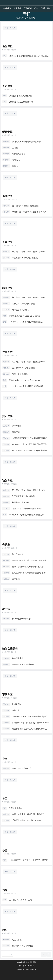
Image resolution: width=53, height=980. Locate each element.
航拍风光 (16, 160)
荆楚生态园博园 (19, 154)
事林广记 (16, 432)
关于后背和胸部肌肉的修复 (23, 304)
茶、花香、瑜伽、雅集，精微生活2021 (28, 252)
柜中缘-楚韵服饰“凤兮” (22, 619)
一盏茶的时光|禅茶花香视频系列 (26, 258)
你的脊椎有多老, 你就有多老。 (25, 664)
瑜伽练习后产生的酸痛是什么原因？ (27, 509)
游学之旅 (16, 579)
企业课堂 (7, 8)
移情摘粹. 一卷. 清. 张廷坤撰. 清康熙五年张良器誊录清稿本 (31, 444)
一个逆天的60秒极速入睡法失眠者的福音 (26, 322)
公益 (36, 8)
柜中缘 (6, 609)
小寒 (5, 759)
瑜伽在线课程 (10, 649)
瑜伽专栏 (7, 480)
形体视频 (7, 196)
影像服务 (28, 8)
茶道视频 (7, 242)
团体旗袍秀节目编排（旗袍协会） (26, 206)
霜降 (5, 890)
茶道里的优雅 (18, 554)
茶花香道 (6, 560)
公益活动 (6, 567)
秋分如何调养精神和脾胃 (22, 946)
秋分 (5, 930)
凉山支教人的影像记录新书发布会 (26, 142)
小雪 (5, 850)
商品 (49, 8)
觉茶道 (6, 545)
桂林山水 (16, 166)
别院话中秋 (17, 940)
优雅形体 (6, 206)
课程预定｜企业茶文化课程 (20, 96)
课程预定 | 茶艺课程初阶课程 (21, 102)
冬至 (5, 798)
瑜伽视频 (7, 288)
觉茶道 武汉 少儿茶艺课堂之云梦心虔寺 (29, 573)
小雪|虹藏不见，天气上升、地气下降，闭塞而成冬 (30, 860)
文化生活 (6, 258)
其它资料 (7, 416)
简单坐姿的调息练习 (21, 310)
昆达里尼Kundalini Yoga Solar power (24, 316)
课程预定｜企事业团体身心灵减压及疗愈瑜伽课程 (30, 56)
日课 (43, 8)
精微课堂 (18, 8)
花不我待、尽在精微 (21, 502)
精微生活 (32, 962)
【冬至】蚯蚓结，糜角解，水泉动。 (27, 820)
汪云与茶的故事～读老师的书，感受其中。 (30, 560)
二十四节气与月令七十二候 (20, 900)
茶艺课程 (7, 86)
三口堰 (15, 148)
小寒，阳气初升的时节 (22, 768)
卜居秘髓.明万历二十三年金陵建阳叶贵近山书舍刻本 (31, 438)
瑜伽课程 (7, 46)
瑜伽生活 (6, 252)
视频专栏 (7, 352)
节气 (5, 808)
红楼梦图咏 (17, 426)
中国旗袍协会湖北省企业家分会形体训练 (29, 212)
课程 (5, 56)
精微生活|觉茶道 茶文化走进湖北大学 (28, 567)
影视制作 (6, 141)
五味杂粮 (6, 426)
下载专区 (7, 694)
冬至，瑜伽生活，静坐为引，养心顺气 (28, 814)
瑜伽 (5, 316)
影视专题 (7, 132)
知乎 (5, 322)
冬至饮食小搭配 (16, 808)
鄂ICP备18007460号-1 (26, 966)
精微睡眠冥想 (18, 658)
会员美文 (6, 940)
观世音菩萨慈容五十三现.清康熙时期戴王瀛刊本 (31, 450)
